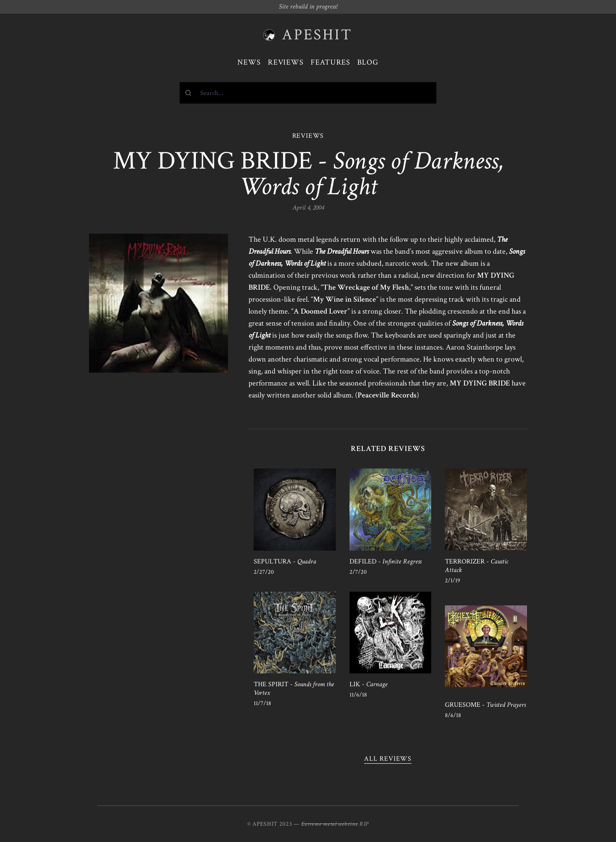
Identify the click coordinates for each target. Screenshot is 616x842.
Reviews (286, 62)
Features (330, 62)
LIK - (369, 684)
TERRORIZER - (477, 566)
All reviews (388, 759)
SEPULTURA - (285, 562)
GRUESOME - (485, 705)
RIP (364, 824)
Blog (368, 62)
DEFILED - (385, 562)
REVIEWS (308, 136)
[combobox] (308, 93)
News (249, 62)
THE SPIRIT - (294, 689)
